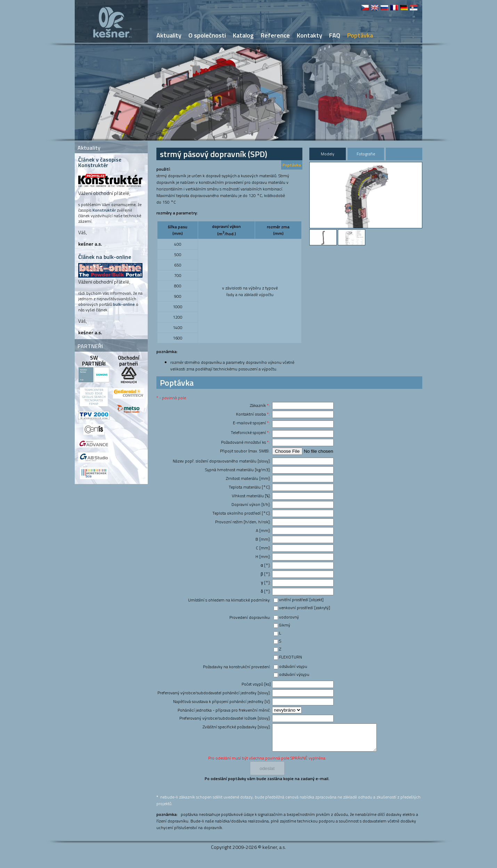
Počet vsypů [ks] (256, 684)
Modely (328, 154)
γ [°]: (266, 583)
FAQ (335, 35)
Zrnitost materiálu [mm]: (248, 478)
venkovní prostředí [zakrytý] (305, 608)
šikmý (285, 625)
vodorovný (289, 617)
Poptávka (292, 165)
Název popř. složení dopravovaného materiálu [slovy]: (222, 461)
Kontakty (309, 35)
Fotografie (366, 154)
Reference (275, 35)
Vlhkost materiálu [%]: (251, 496)
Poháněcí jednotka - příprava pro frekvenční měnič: (224, 710)
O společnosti (207, 35)
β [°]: (266, 574)
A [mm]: (263, 530)
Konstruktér (104, 210)
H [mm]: (263, 556)
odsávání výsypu (294, 674)
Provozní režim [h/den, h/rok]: (243, 522)
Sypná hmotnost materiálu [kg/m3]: (238, 470)
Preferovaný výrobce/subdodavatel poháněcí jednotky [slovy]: (214, 693)
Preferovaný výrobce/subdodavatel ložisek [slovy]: (225, 718)
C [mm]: (263, 548)
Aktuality (169, 35)
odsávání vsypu (293, 666)
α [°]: (266, 565)
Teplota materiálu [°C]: (250, 487)
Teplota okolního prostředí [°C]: (242, 513)
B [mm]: (263, 539)
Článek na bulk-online (105, 257)
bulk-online (124, 304)
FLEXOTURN (291, 657)
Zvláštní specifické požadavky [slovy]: (237, 727)
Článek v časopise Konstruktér (100, 162)
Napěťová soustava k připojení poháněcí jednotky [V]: (222, 701)
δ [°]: (266, 591)
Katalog (243, 35)
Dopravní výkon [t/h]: (251, 504)
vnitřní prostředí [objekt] (301, 600)
